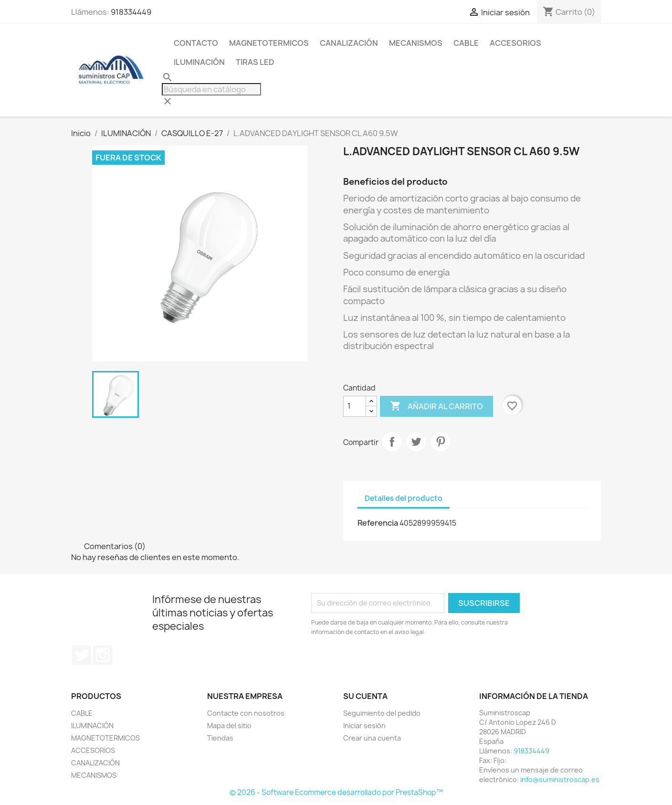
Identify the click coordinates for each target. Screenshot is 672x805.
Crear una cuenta (372, 738)
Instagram (103, 655)
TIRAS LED (255, 62)
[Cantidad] (355, 406)
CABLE (466, 43)
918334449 (131, 12)
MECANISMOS (416, 43)
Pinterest (441, 442)
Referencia (378, 523)
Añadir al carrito (436, 406)
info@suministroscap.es (560, 779)
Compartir (392, 442)
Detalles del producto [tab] (404, 498)
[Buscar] (211, 89)
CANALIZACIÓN (349, 43)
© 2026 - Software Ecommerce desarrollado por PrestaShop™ (336, 792)
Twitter (82, 655)
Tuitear (416, 442)
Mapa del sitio (229, 726)
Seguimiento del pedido (382, 713)
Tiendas (220, 738)
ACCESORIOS (515, 43)
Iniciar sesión (364, 726)
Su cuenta (365, 696)
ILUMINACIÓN (199, 62)
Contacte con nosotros (246, 713)
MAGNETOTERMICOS (269, 43)
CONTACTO (196, 43)
